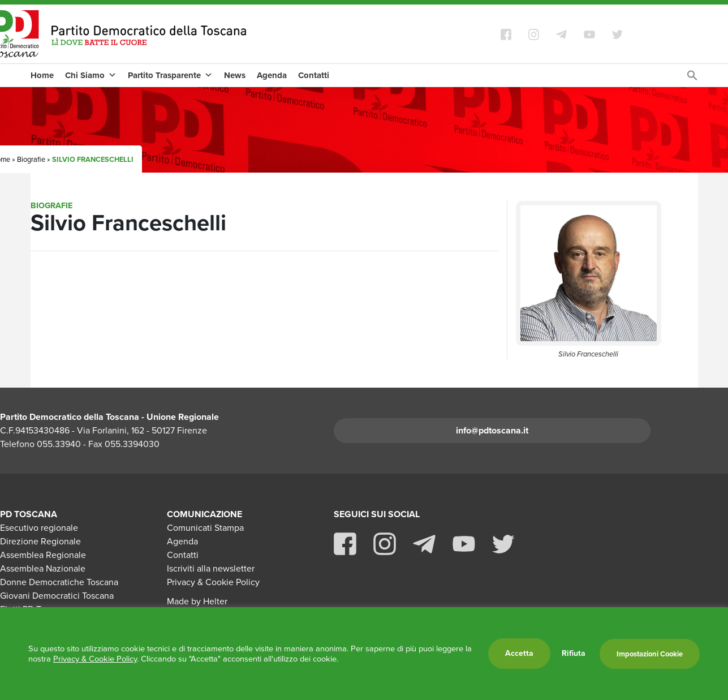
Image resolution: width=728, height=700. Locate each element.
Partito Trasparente (170, 75)
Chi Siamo (91, 75)
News (235, 75)
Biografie (31, 159)
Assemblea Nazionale (43, 568)
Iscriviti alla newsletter (211, 568)
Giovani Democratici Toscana (57, 596)
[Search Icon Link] (692, 78)
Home (42, 75)
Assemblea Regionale (43, 555)
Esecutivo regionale (39, 528)
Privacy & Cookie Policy (213, 582)
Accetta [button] (519, 653)
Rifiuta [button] (574, 654)
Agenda (272, 75)
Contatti (314, 75)
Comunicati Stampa (205, 528)
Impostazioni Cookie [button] (650, 654)
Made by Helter (197, 601)
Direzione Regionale (40, 541)
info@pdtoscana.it (492, 430)
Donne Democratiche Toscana (59, 582)
